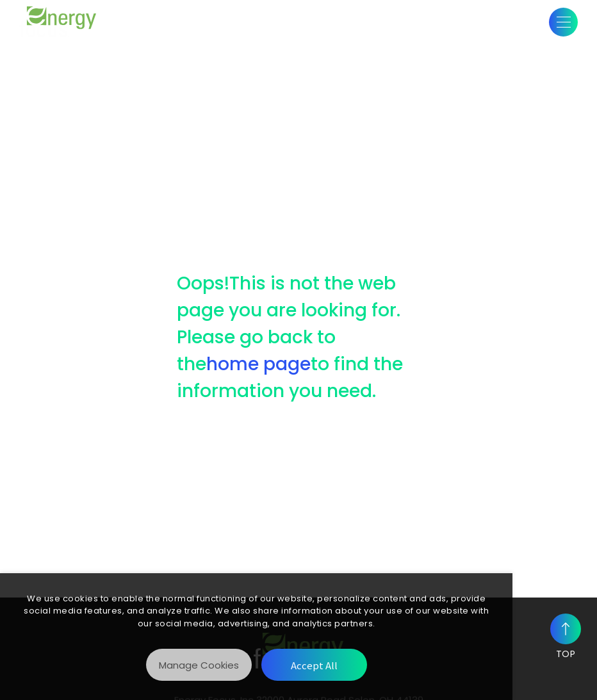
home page (258, 364)
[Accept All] (314, 665)
